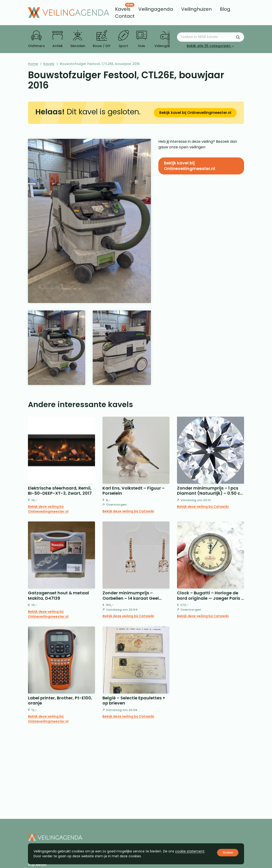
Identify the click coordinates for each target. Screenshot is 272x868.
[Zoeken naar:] (211, 37)
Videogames (165, 39)
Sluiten (228, 853)
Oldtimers (36, 39)
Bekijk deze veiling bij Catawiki (128, 511)
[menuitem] (123, 9)
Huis (142, 39)
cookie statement (190, 851)
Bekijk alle (211, 46)
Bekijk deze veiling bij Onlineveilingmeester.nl (48, 509)
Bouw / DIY (102, 39)
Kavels (49, 64)
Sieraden (78, 39)
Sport (123, 39)
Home (33, 64)
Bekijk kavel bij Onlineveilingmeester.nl (195, 113)
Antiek (58, 39)
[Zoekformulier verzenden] (238, 37)
